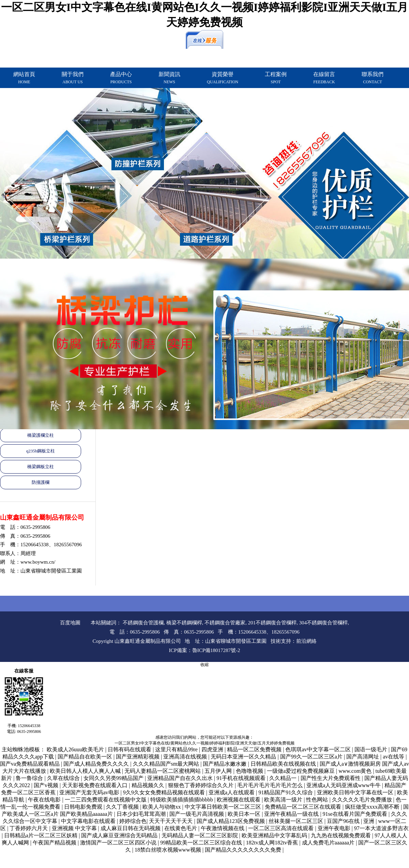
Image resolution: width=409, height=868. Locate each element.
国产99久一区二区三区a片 (312, 757)
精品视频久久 (149, 785)
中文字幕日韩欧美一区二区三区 (224, 807)
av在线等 (394, 757)
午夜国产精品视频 (55, 843)
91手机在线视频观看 (242, 778)
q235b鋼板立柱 (41, 451)
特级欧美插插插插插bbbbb (182, 800)
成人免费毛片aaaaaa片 (329, 843)
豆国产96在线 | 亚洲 (351, 821)
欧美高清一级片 (284, 800)
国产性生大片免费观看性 (331, 778)
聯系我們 (373, 78)
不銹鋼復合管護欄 (143, 623)
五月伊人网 (219, 771)
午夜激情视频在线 (223, 828)
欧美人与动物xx (162, 807)
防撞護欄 (41, 482)
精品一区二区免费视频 (255, 749)
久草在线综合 (64, 778)
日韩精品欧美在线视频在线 (284, 764)
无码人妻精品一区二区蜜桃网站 (163, 771)
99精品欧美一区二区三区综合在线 (202, 843)
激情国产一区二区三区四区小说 (119, 843)
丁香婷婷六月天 (29, 828)
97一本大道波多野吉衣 (381, 828)
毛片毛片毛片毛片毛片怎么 (271, 785)
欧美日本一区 (245, 814)
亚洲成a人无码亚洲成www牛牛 (344, 785)
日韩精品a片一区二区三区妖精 (41, 835)
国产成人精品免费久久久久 (97, 764)
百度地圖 (70, 623)
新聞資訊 (169, 78)
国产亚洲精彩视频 (138, 757)
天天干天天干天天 (171, 821)
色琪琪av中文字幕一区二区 (319, 749)
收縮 (204, 665)
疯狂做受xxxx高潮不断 (373, 807)
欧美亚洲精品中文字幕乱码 (275, 835)
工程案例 (276, 78)
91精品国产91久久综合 (286, 792)
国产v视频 (47, 785)
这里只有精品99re (177, 749)
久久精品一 (284, 778)
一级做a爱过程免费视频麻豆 (301, 771)
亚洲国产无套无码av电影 (90, 792)
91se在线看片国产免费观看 (356, 814)
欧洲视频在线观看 (239, 800)
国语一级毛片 (372, 749)
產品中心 (121, 78)
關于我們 (73, 78)
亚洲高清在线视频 (186, 757)
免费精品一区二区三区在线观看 (304, 807)
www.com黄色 (356, 771)
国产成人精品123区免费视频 (231, 821)
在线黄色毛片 (181, 828)
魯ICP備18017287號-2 (216, 650)
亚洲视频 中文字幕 (75, 828)
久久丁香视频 (123, 807)
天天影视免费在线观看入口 (95, 785)
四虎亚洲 (213, 749)
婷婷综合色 (133, 821)
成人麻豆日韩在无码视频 (131, 828)
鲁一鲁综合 (30, 778)
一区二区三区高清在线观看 (282, 828)
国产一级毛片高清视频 (197, 814)
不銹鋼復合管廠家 (225, 623)
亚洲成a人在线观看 (232, 792)
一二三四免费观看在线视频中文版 (106, 800)
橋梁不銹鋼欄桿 (184, 623)
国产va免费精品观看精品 (31, 764)
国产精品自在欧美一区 (86, 757)
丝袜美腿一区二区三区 (297, 821)
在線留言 (324, 78)
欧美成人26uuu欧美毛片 (76, 749)
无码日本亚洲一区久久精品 (244, 757)
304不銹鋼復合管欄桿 (324, 623)
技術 (276, 641)
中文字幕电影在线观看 (89, 821)
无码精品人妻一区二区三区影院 (200, 835)
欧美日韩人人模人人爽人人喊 (86, 771)
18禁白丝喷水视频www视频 (169, 850)
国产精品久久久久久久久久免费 (244, 850)
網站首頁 (24, 78)
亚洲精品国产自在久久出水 (181, 778)
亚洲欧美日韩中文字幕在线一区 (356, 792)
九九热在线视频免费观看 (342, 835)
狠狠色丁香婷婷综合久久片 (201, 785)
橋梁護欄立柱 (41, 435)
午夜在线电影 (45, 800)
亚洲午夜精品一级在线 (292, 814)
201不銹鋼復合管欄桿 (272, 623)
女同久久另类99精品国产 (114, 778)
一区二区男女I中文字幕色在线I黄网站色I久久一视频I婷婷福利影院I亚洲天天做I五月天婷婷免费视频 (204, 743)
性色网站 (318, 800)
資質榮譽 (223, 78)
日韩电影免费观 (84, 807)
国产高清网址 (363, 757)
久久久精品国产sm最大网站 (167, 764)
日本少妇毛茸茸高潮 (142, 814)
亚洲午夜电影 (335, 828)
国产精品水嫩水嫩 (225, 764)
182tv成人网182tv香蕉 (272, 843)
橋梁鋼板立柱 (41, 467)
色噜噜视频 (250, 771)
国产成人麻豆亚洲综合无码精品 (120, 835)
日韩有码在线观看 (130, 749)
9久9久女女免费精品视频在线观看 (165, 792)
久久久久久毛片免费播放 (363, 800)
